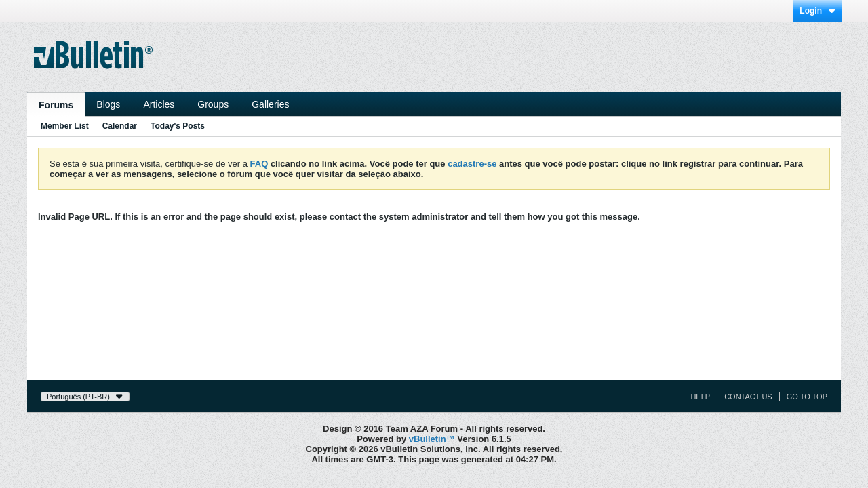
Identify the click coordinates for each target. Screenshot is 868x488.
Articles (159, 104)
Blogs (108, 104)
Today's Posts (178, 126)
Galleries (270, 104)
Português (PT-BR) (85, 396)
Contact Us (748, 396)
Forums (56, 105)
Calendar (120, 126)
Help (700, 396)
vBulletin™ (432, 439)
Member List (65, 126)
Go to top (807, 396)
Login (817, 11)
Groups (213, 104)
